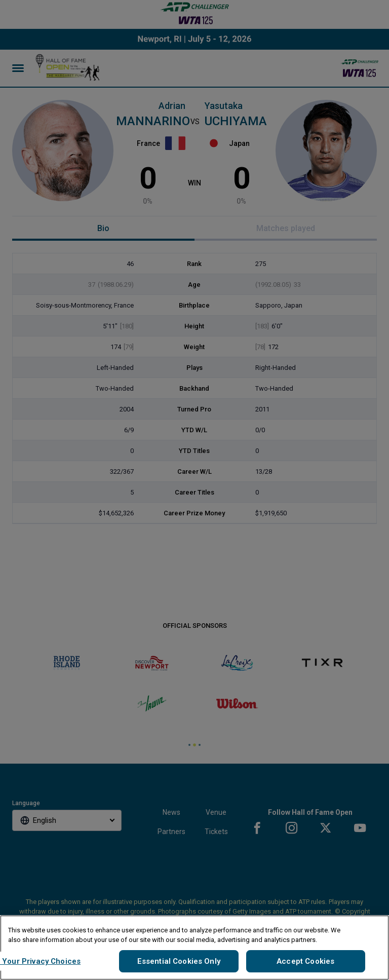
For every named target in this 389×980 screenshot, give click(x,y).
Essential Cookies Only (179, 961)
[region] (194, 948)
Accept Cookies (305, 961)
